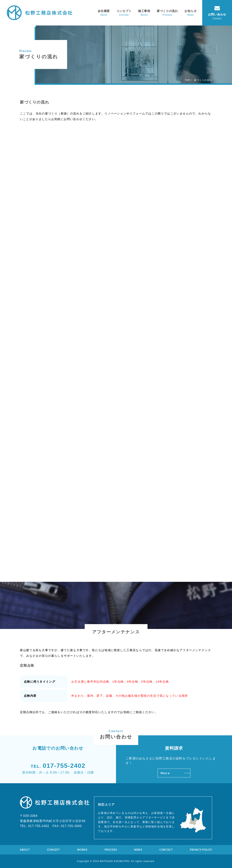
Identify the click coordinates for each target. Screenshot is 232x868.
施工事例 (144, 11)
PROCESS (111, 850)
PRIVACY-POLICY (201, 850)
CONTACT (166, 850)
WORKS (82, 850)
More (175, 773)
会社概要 (104, 11)
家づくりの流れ (167, 11)
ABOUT (25, 850)
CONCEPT (54, 850)
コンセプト (124, 11)
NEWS (138, 850)
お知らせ (191, 11)
